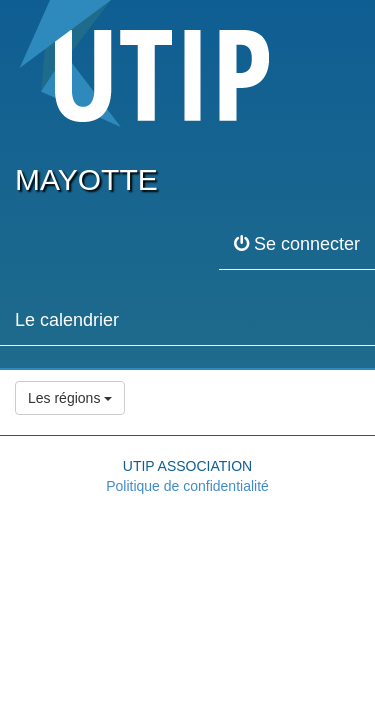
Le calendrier (67, 320)
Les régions (70, 398)
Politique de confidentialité (187, 486)
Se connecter (297, 244)
